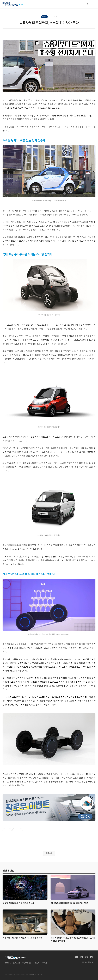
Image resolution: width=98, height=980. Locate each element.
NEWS (36, 963)
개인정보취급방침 (87, 962)
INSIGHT (17, 963)
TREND (8, 963)
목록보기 (49, 853)
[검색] (89, 4)
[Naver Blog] (91, 957)
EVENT (44, 963)
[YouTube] (77, 957)
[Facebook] (87, 957)
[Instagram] (82, 957)
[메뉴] (94, 4)
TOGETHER (27, 963)
